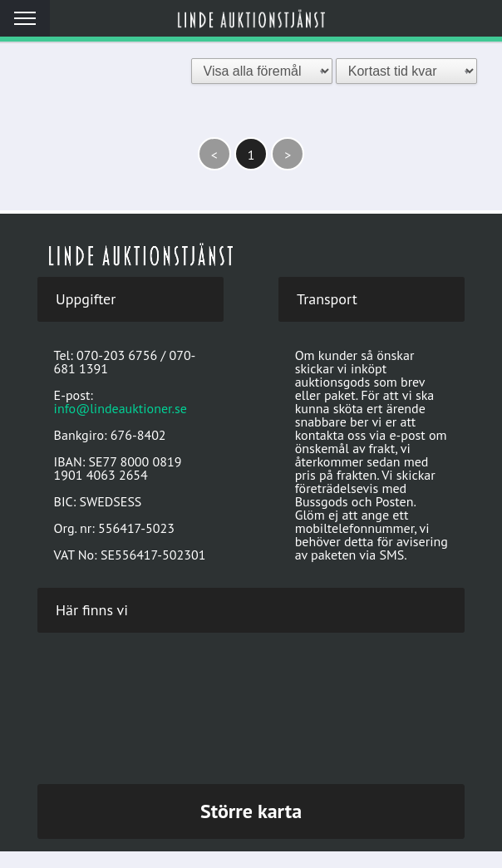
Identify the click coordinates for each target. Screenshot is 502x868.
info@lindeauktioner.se (121, 408)
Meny (25, 18)
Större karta (251, 811)
